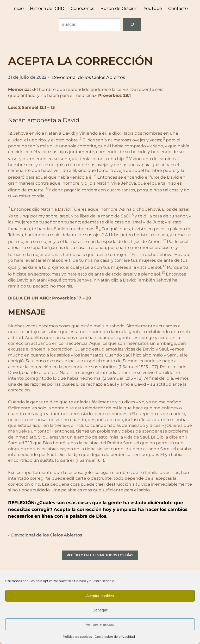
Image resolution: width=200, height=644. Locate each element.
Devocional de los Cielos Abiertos (88, 77)
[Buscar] (132, 25)
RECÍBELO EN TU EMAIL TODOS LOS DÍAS (100, 555)
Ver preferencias (100, 624)
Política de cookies (77, 637)
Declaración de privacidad (115, 637)
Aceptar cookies (100, 596)
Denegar (100, 610)
